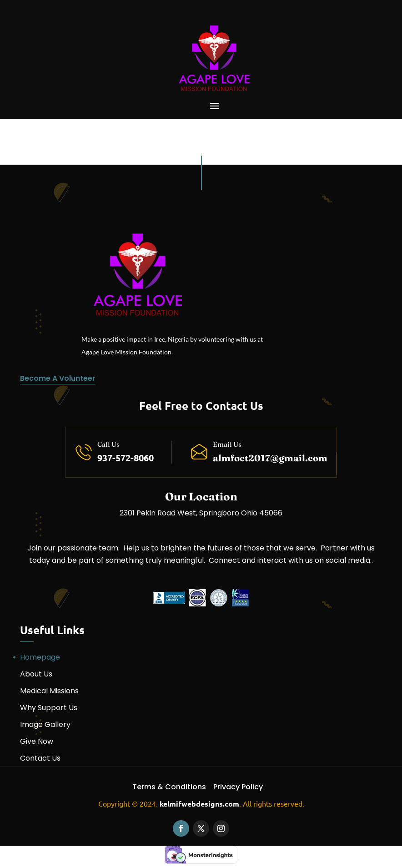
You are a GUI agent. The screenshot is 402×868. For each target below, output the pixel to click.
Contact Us (40, 758)
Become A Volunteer (58, 378)
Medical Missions (49, 691)
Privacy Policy (238, 787)
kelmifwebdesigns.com (199, 804)
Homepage (40, 657)
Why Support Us (49, 708)
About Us (36, 674)
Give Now (37, 741)
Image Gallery (45, 724)
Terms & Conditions (169, 787)
